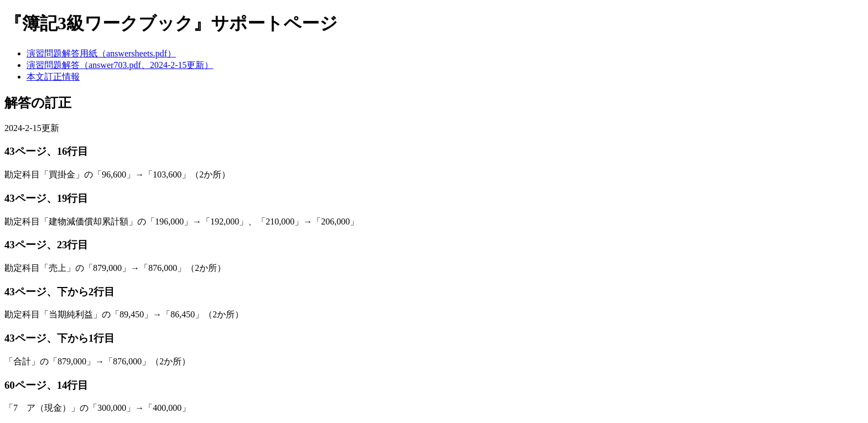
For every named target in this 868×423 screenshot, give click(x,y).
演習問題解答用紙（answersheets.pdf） (101, 53)
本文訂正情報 (53, 77)
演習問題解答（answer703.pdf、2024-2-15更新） (120, 65)
